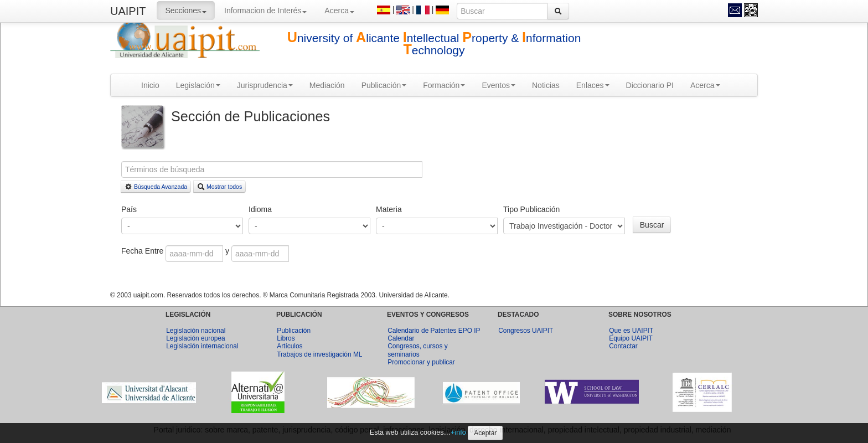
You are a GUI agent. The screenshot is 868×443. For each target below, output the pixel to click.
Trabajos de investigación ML (319, 354)
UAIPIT (128, 11)
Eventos (498, 85)
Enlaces (593, 85)
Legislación (198, 85)
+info (458, 432)
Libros (286, 338)
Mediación (327, 85)
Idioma (260, 209)
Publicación (384, 85)
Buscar (652, 225)
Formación (444, 85)
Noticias (546, 85)
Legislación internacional (202, 346)
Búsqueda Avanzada (156, 187)
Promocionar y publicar (421, 362)
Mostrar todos (219, 187)
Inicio (150, 85)
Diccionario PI (650, 85)
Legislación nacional (196, 331)
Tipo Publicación (531, 209)
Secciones (186, 11)
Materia (389, 209)
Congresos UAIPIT (526, 331)
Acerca (339, 11)
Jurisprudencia (265, 85)
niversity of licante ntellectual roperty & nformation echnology (434, 44)
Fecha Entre (143, 251)
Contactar (623, 346)
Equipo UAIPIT (631, 338)
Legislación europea (195, 338)
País (129, 209)
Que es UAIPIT (631, 331)
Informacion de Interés (265, 11)
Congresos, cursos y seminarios (417, 350)
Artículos (290, 346)
